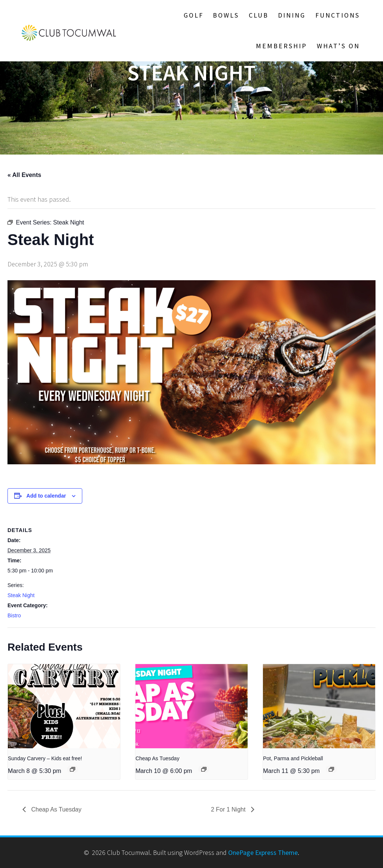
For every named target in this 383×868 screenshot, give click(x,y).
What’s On (338, 46)
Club (259, 15)
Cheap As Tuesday (157, 758)
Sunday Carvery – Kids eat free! (45, 758)
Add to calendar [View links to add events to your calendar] (46, 496)
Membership (281, 46)
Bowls (226, 15)
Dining (292, 15)
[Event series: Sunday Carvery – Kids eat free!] (73, 769)
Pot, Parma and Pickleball (293, 758)
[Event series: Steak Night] (331, 769)
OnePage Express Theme (263, 852)
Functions (338, 15)
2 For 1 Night (229, 809)
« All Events (24, 175)
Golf (194, 15)
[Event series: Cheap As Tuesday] (204, 769)
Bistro (14, 615)
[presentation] (64, 706)
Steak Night (21, 595)
